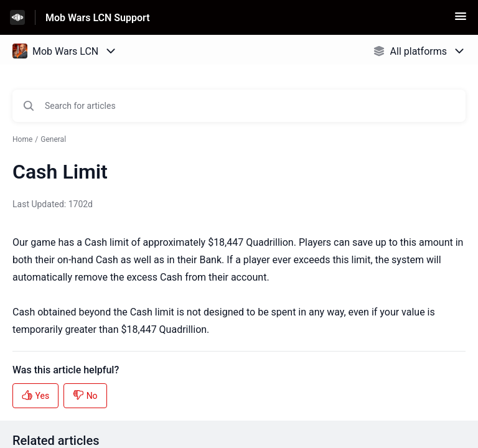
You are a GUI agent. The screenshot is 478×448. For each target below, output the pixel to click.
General (53, 139)
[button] (461, 20)
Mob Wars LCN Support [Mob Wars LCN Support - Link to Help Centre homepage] (98, 18)
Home (22, 139)
